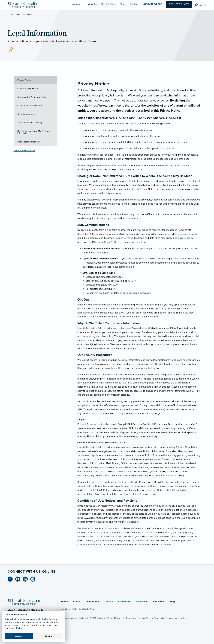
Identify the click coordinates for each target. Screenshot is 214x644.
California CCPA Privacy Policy (95, 618)
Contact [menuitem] (134, 4)
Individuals (142, 602)
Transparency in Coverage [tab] (30, 123)
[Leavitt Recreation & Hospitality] (23, 5)
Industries (159, 602)
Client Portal (92, 602)
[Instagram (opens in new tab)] (34, 579)
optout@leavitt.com (88, 313)
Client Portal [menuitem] (107, 4)
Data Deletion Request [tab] (28, 142)
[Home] (24, 602)
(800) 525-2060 (87, 609)
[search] (200, 5)
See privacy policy (183, 238)
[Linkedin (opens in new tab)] (27, 579)
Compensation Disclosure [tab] (30, 106)
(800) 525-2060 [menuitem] (153, 4)
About (76, 602)
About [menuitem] (92, 4)
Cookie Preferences (24, 151)
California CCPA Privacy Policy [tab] (32, 97)
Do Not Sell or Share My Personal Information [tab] (34, 132)
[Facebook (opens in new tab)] (11, 579)
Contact (108, 602)
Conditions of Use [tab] (26, 114)
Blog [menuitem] (122, 4)
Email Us (66, 609)
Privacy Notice (69, 618)
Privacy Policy (15, 628)
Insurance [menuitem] (77, 4)
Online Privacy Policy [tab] (28, 88)
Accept (19, 636)
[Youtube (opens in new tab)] (19, 579)
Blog (172, 602)
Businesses (124, 602)
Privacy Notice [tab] (24, 80)
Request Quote (179, 4)
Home (10, 14)
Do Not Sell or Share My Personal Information (163, 618)
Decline (49, 636)
